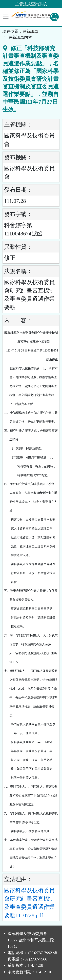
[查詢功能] (54, 17)
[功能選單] (6, 17)
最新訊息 (30, 31)
